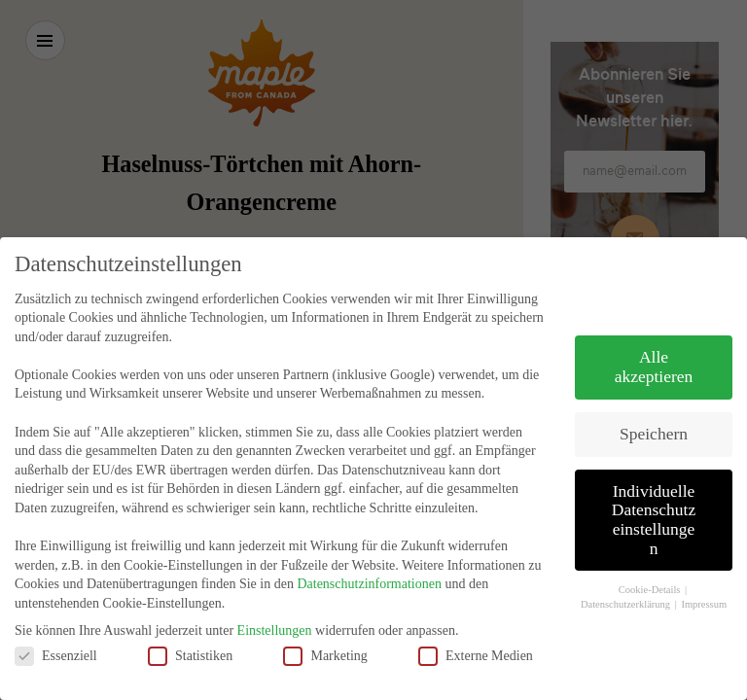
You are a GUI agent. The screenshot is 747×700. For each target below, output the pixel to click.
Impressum (704, 583)
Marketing (325, 634)
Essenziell (56, 634)
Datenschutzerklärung (627, 583)
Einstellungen (275, 609)
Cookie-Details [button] (651, 569)
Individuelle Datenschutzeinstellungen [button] (654, 498)
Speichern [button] (654, 412)
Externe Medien (476, 634)
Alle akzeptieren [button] (654, 346)
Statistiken (190, 634)
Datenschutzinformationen (369, 563)
